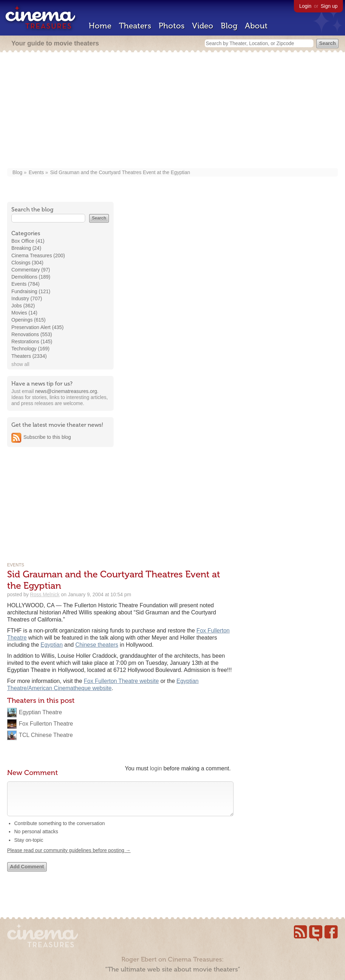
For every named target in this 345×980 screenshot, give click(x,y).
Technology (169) (30, 349)
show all (20, 364)
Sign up (329, 6)
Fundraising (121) (31, 291)
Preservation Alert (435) (37, 327)
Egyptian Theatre (40, 712)
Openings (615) (29, 320)
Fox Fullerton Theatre (46, 724)
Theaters (135, 26)
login (156, 768)
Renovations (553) (32, 334)
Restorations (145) (32, 341)
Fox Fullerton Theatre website (121, 681)
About (256, 26)
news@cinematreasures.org (66, 391)
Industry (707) (27, 298)
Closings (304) (27, 263)
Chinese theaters (97, 645)
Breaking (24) (26, 248)
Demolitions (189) (31, 277)
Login (305, 6)
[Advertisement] (173, 111)
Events (36, 172)
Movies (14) (24, 313)
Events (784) (25, 284)
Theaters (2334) (29, 356)
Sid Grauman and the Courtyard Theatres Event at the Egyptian (120, 172)
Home (100, 26)
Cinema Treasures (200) (38, 255)
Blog (229, 26)
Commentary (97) (31, 270)
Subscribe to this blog (47, 437)
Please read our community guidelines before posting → (69, 857)
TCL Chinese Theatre (46, 735)
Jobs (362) (23, 306)
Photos (172, 26)
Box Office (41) (28, 241)
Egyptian (51, 645)
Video (203, 26)
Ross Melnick (45, 594)
